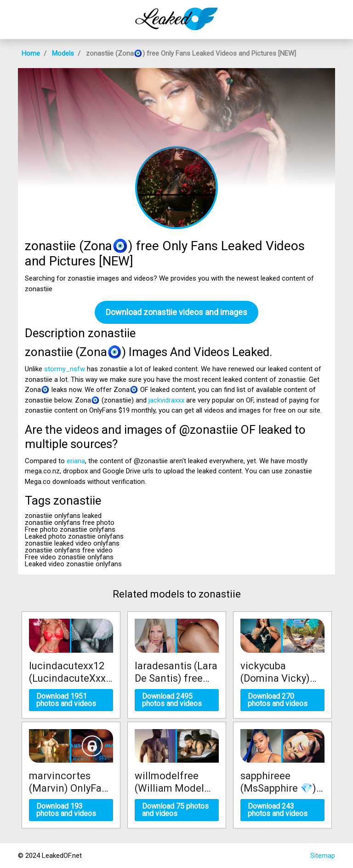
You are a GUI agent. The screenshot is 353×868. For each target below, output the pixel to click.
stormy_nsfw (65, 369)
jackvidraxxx (166, 400)
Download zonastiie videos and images (176, 312)
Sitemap (323, 856)
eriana (76, 461)
